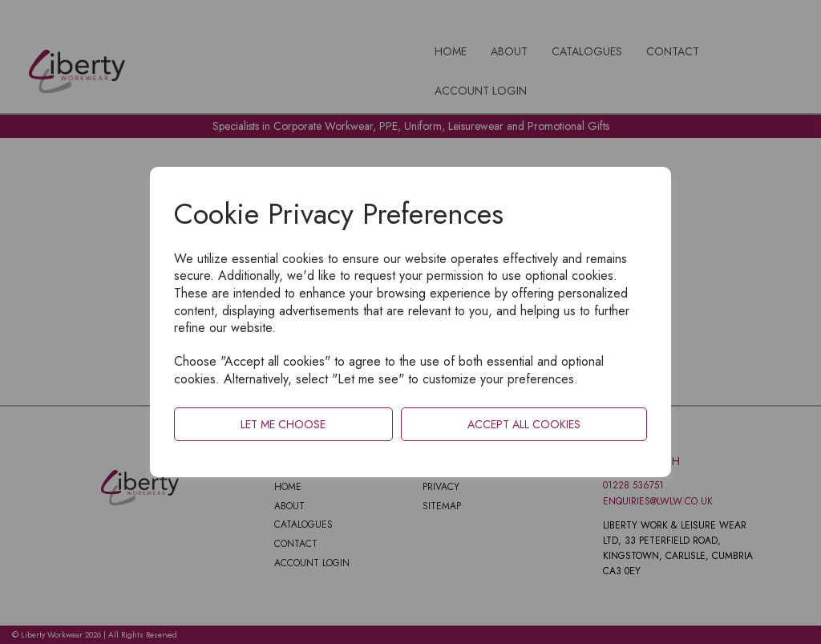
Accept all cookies (524, 424)
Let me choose (283, 424)
